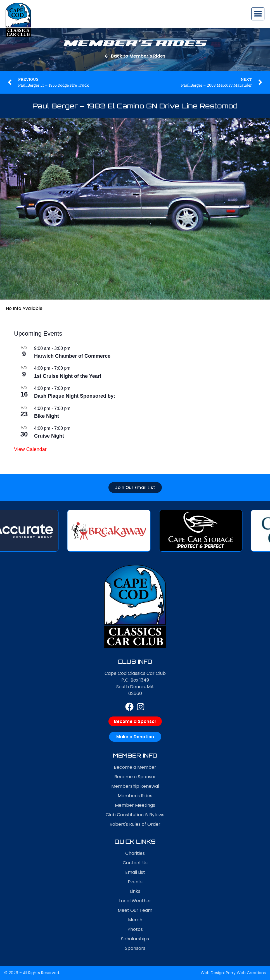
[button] (258, 14)
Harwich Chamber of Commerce (72, 356)
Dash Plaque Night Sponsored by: (75, 396)
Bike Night (47, 416)
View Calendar (30, 449)
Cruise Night (49, 436)
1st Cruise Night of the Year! (68, 376)
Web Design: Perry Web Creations (233, 973)
